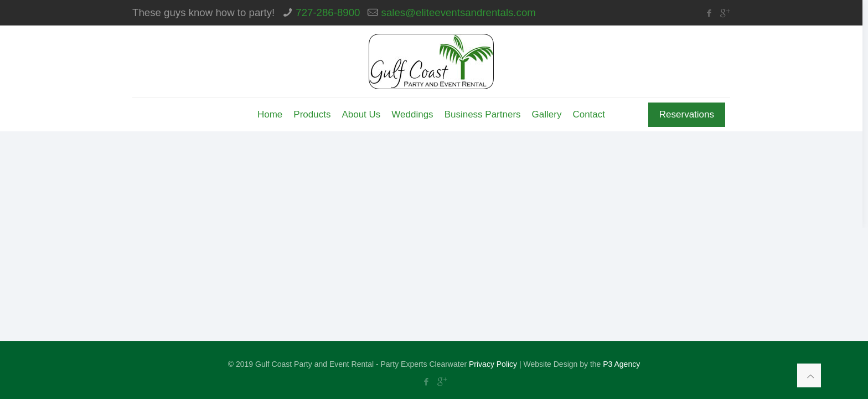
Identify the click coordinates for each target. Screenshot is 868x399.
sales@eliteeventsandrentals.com (459, 12)
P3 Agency (621, 364)
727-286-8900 (328, 12)
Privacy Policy (493, 364)
